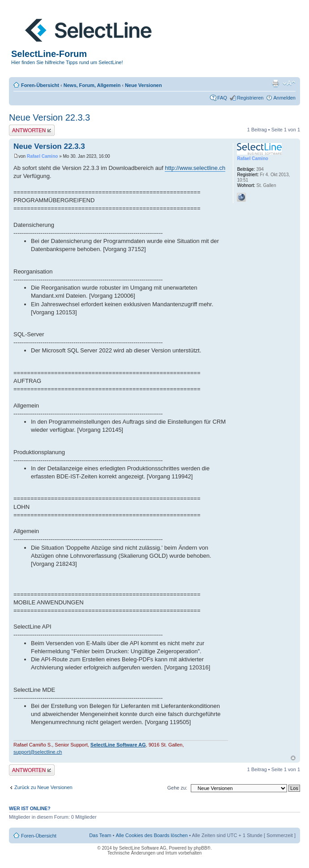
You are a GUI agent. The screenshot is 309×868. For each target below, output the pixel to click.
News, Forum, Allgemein (92, 85)
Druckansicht (275, 83)
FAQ (222, 98)
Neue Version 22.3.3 (49, 117)
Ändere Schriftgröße (289, 83)
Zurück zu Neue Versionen (43, 787)
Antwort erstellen (32, 130)
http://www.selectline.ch (195, 168)
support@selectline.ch (38, 752)
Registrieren (250, 98)
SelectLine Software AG (118, 745)
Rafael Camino (42, 156)
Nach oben (293, 758)
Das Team (100, 835)
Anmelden (284, 98)
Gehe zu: (177, 788)
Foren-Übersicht (40, 85)
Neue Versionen (144, 85)
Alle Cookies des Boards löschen (152, 835)
